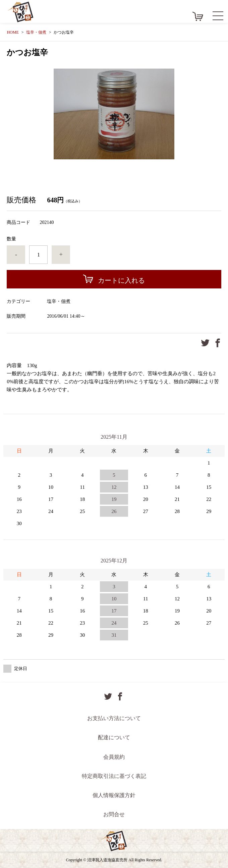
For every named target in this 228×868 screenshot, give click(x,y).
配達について (114, 737)
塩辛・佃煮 (36, 32)
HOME (13, 32)
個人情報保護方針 (114, 795)
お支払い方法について (114, 718)
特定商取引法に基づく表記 (114, 776)
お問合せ (114, 814)
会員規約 (114, 757)
